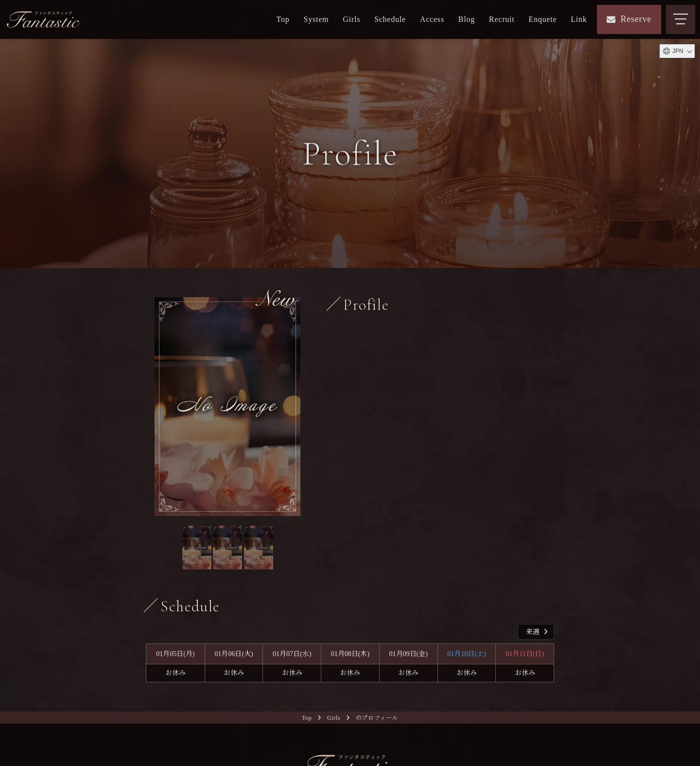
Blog (467, 19)
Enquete (542, 19)
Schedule (390, 19)
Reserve (629, 19)
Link (579, 19)
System (316, 19)
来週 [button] (538, 632)
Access (432, 19)
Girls (351, 19)
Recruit (502, 19)
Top (283, 19)
